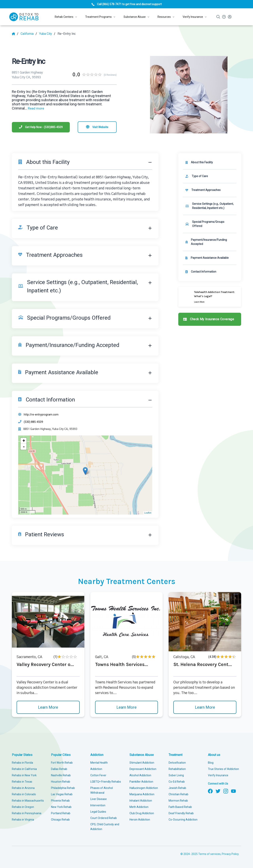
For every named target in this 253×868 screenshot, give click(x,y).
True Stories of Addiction (223, 769)
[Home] (15, 34)
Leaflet (148, 513)
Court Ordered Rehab (104, 818)
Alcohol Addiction (140, 775)
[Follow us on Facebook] (210, 791)
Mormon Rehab (178, 801)
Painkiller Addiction (141, 782)
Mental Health (99, 763)
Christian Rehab (178, 794)
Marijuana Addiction (142, 794)
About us (214, 755)
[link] (210, 176)
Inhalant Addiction (141, 801)
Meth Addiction (139, 807)
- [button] (24, 447)
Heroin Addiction (140, 820)
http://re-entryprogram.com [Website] (41, 415)
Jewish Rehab (177, 788)
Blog (211, 763)
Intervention (98, 805)
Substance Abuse (142, 755)
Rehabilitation (177, 769)
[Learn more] (210, 297)
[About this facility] (210, 162)
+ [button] (24, 441)
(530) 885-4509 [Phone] (33, 422)
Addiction (97, 755)
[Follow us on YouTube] (233, 791)
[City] (47, 34)
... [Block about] (34, 108)
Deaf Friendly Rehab (181, 813)
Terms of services (209, 854)
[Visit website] (97, 127)
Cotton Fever (98, 775)
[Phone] (41, 127)
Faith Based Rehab (180, 807)
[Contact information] (210, 272)
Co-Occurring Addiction (183, 820)
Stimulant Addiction (142, 763)
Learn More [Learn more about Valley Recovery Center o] (48, 707)
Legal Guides (98, 812)
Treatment (176, 755)
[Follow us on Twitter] (218, 791)
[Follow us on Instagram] (226, 791)
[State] (29, 34)
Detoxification (177, 763)
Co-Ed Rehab (177, 782)
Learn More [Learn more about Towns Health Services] (126, 707)
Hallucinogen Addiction (144, 788)
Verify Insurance (218, 775)
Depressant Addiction (143, 769)
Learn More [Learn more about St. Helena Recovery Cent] (205, 707)
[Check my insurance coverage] (210, 319)
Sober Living (176, 775)
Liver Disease (99, 799)
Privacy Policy (230, 854)
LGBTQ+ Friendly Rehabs (106, 782)
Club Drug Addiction (142, 813)
